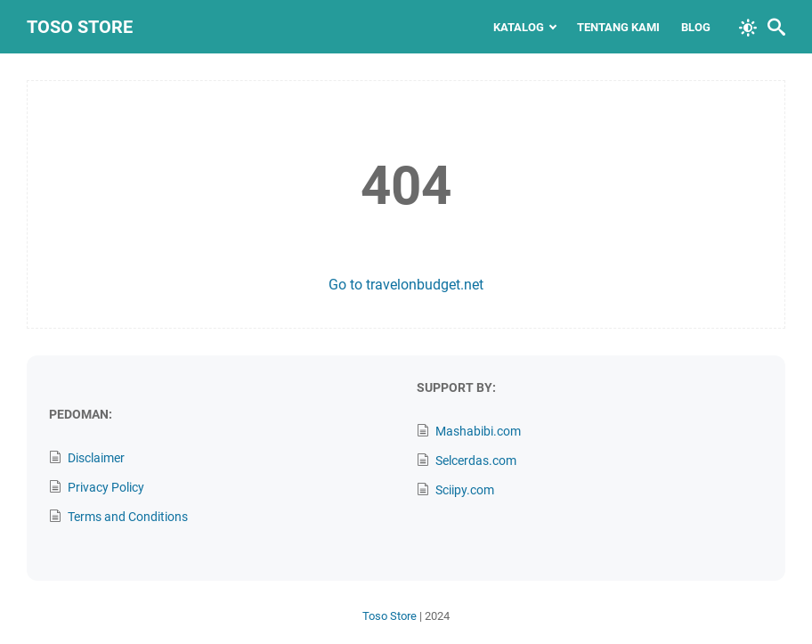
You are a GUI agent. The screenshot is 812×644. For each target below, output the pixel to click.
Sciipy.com (465, 490)
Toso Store (80, 27)
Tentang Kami (618, 27)
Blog (696, 27)
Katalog (519, 27)
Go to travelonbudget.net (406, 285)
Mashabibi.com (478, 431)
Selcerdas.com (476, 461)
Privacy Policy (106, 487)
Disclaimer (96, 458)
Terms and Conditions (128, 517)
